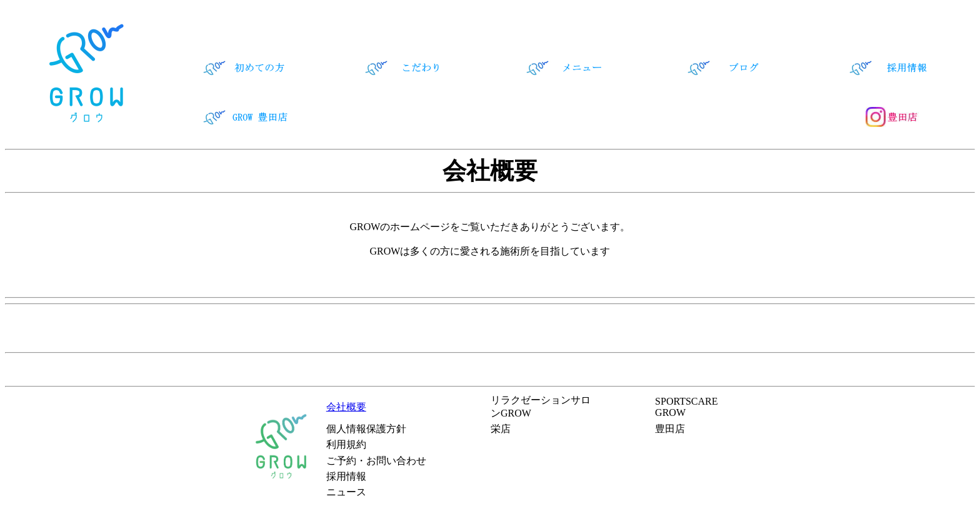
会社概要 (346, 407)
